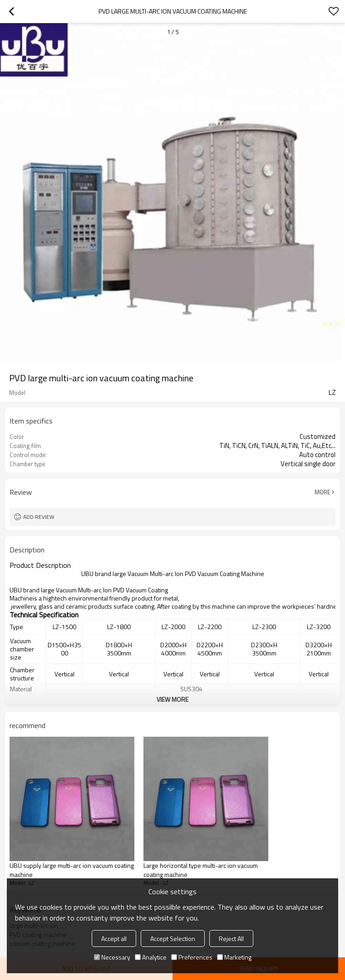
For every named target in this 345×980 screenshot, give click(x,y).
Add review (39, 517)
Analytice (151, 957)
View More (172, 699)
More (323, 492)
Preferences (192, 957)
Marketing (234, 957)
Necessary (112, 957)
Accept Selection (173, 938)
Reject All (231, 938)
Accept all (114, 938)
